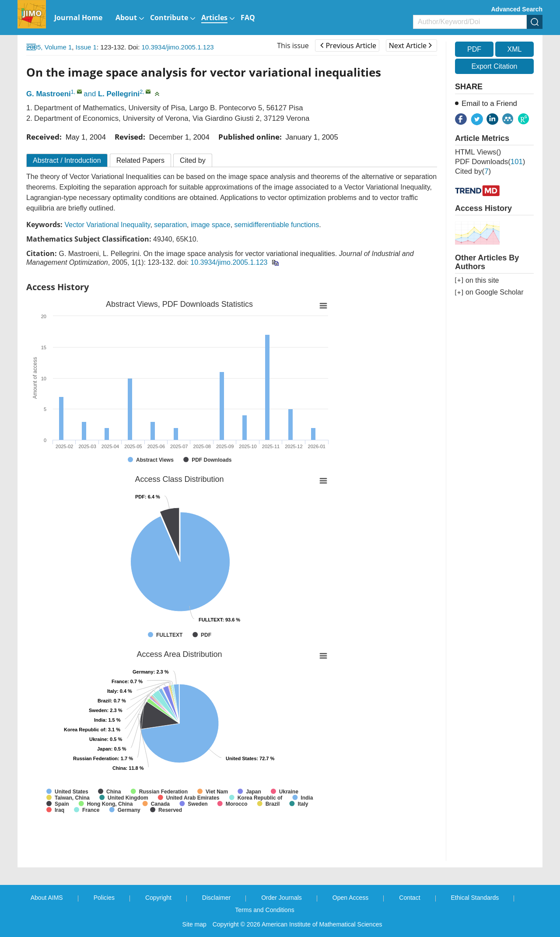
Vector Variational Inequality (107, 225)
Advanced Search (517, 9)
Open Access (351, 898)
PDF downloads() (490, 162)
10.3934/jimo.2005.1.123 (178, 47)
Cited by (193, 160)
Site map (194, 924)
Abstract (67, 160)
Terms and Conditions (264, 910)
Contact (409, 898)
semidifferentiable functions (277, 225)
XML (514, 49)
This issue (293, 46)
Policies (104, 898)
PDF (474, 49)
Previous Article (348, 46)
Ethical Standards (475, 898)
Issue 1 (86, 47)
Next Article (410, 46)
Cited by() (473, 171)
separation (170, 225)
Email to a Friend (489, 104)
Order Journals (282, 898)
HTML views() (478, 152)
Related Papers (140, 160)
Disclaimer (216, 898)
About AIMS (47, 898)
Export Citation (495, 66)
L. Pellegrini (119, 94)
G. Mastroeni (49, 94)
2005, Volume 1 (49, 47)
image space (211, 225)
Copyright (158, 898)
